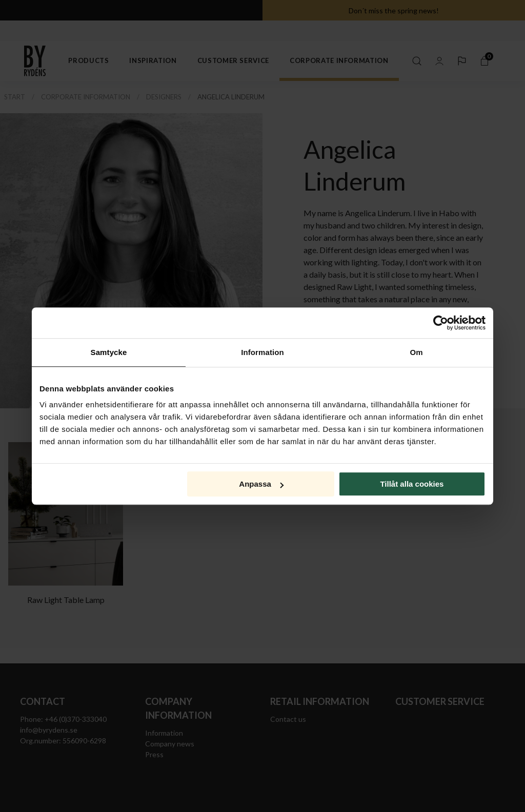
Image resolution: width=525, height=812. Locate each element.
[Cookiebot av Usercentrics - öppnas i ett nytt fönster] (441, 323)
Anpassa (261, 484)
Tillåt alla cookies (412, 484)
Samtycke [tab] (109, 352)
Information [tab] (262, 352)
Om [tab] (416, 352)
